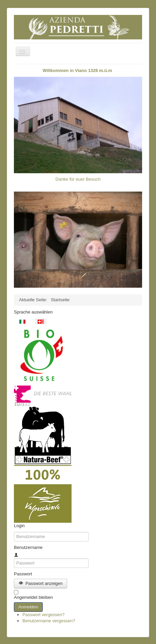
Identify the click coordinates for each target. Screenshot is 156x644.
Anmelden (28, 607)
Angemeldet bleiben (33, 597)
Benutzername (28, 547)
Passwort (23, 574)
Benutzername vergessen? (49, 621)
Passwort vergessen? (43, 615)
